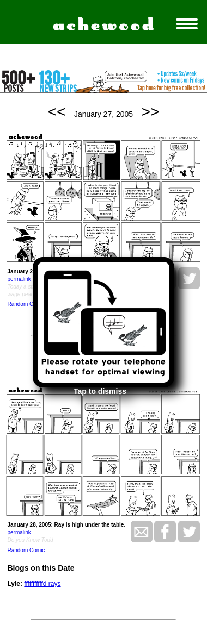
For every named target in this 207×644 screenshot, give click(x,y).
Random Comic (26, 304)
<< (57, 112)
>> (151, 112)
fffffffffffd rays (42, 584)
